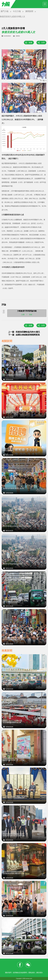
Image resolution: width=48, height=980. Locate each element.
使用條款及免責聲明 (20, 973)
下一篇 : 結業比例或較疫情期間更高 (24, 335)
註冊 (23, 314)
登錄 (31, 314)
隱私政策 (32, 973)
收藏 (30, 43)
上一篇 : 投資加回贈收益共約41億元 (24, 332)
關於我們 (8, 973)
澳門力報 (5, 11)
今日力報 (17, 11)
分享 (43, 43)
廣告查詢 (39, 973)
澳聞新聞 (29, 11)
